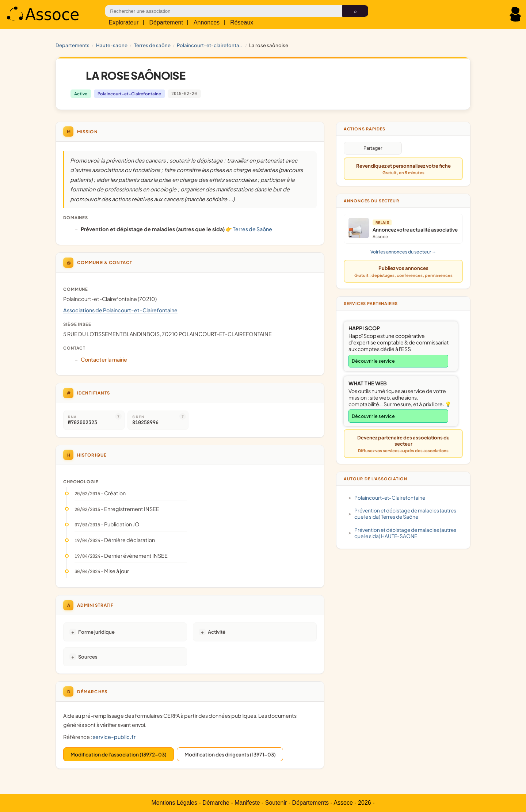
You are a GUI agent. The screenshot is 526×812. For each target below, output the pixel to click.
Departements (73, 45)
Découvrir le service (373, 361)
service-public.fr (114, 737)
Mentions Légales (174, 803)
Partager (373, 148)
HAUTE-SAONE (112, 45)
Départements (311, 803)
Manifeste (247, 803)
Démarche (216, 803)
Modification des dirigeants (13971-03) (230, 754)
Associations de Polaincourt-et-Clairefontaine (120, 310)
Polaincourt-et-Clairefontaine (210, 45)
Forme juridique (96, 632)
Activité (217, 632)
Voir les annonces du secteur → (403, 252)
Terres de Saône (152, 45)
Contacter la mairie (104, 359)
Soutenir (276, 803)
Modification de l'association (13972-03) (119, 754)
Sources (88, 657)
